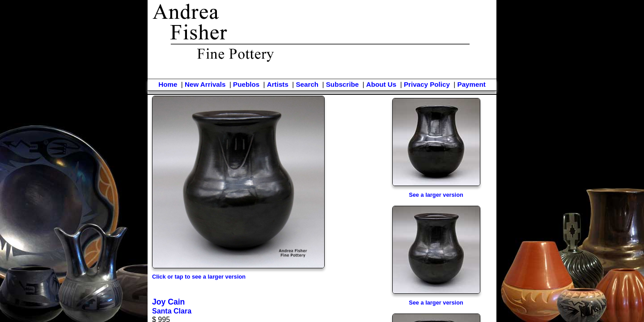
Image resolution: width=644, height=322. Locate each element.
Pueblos (246, 84)
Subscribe (342, 84)
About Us (381, 84)
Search (307, 84)
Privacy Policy (427, 84)
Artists (278, 84)
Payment (472, 84)
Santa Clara (172, 311)
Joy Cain (168, 302)
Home (168, 84)
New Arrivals (205, 84)
